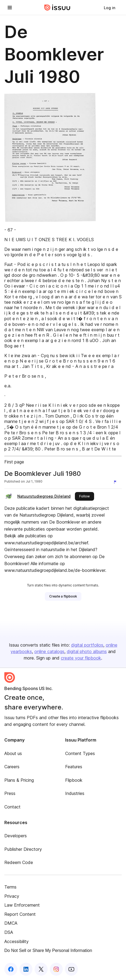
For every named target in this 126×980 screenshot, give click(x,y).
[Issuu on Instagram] (56, 969)
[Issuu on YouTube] (71, 969)
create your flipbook (81, 658)
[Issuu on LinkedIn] (26, 969)
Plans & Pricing (19, 780)
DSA (9, 932)
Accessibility (16, 941)
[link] (110, 8)
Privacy (12, 896)
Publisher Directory (23, 849)
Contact (12, 807)
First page (14, 462)
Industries (75, 793)
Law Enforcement (22, 905)
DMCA (11, 923)
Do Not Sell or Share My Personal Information (48, 950)
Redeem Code (19, 862)
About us (13, 753)
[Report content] (116, 482)
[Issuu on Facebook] (11, 969)
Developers (16, 836)
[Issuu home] (57, 8)
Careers (12, 767)
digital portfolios (87, 645)
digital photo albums (87, 651)
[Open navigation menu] (10, 8)
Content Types (80, 753)
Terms (10, 887)
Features (74, 767)
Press (10, 793)
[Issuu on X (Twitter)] (41, 969)
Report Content (20, 914)
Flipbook (74, 780)
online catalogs (49, 651)
